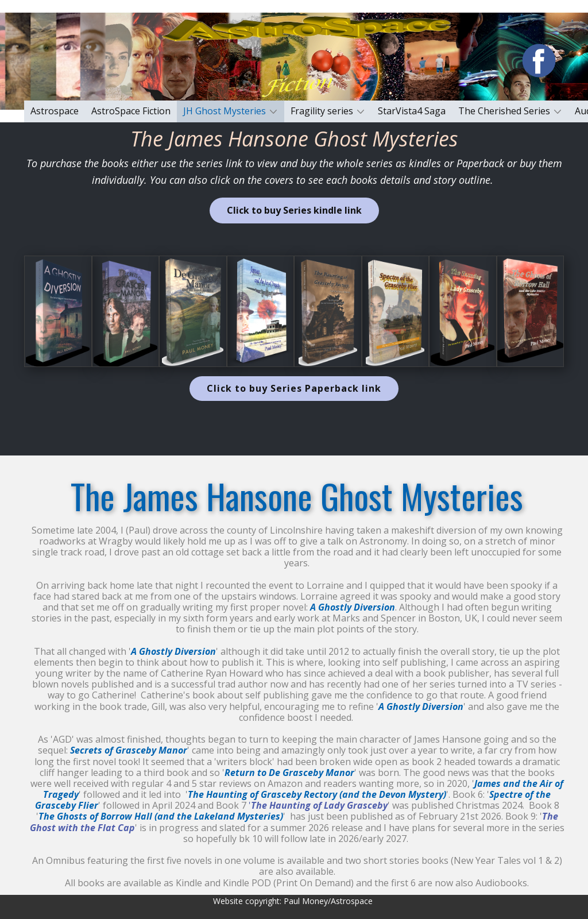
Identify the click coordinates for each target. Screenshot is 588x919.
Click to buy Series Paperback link (294, 388)
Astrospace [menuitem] (55, 111)
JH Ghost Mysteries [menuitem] (225, 111)
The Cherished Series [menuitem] (504, 111)
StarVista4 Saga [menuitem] (412, 111)
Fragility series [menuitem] (322, 111)
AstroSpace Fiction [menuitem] (131, 111)
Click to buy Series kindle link (294, 210)
